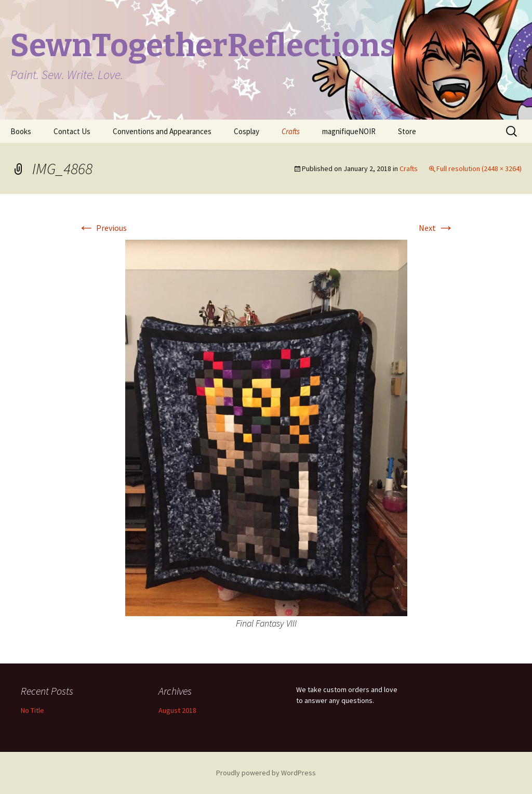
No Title (32, 710)
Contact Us (72, 131)
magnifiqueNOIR (349, 131)
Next (436, 228)
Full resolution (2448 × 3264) (479, 168)
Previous (102, 228)
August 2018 (177, 710)
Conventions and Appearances (162, 131)
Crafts (291, 131)
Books (21, 131)
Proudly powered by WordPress (266, 773)
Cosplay (247, 131)
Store (407, 131)
